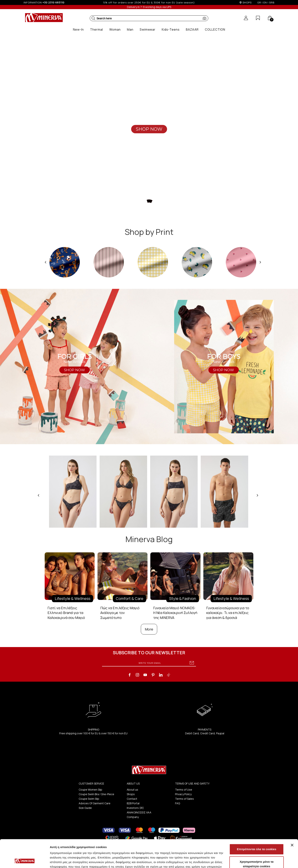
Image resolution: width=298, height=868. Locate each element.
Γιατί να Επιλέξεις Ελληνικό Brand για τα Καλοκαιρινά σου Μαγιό (66, 613)
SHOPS (247, 2)
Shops (131, 794)
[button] (93, 18)
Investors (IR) (135, 808)
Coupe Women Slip (90, 790)
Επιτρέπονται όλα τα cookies (256, 823)
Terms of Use (184, 790)
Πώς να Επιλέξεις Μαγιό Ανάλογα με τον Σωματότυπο (120, 613)
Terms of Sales (184, 799)
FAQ (178, 803)
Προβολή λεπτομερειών (226, 860)
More (149, 629)
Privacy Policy (183, 794)
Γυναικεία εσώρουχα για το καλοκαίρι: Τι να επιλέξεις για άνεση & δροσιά (228, 613)
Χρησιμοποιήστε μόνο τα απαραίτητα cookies (257, 838)
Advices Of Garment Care (95, 803)
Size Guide (85, 808)
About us (132, 790)
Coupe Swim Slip (89, 799)
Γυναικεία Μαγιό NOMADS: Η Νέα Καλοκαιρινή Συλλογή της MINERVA (175, 613)
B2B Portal (133, 803)
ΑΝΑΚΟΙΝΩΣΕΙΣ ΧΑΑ (139, 812)
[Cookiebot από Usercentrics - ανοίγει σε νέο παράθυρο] (25, 861)
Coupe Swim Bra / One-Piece (96, 794)
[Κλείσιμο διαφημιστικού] (292, 819)
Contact (132, 799)
